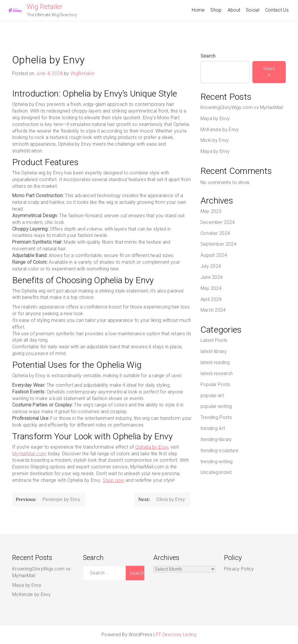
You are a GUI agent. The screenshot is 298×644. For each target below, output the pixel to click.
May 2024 (211, 288)
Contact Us (277, 10)
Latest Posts (214, 340)
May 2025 (211, 211)
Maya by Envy (215, 118)
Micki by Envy (215, 140)
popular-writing (216, 406)
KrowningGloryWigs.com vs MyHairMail (242, 107)
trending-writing (217, 462)
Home (198, 10)
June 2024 (212, 277)
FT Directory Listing (176, 635)
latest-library (214, 351)
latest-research (217, 373)
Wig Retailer (45, 7)
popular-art (212, 396)
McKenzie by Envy (220, 130)
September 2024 (218, 244)
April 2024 (211, 299)
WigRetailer (82, 73)
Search (208, 56)
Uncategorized (216, 472)
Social (253, 10)
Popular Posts (215, 385)
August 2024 (214, 255)
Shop (216, 10)
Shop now (113, 480)
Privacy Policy (239, 569)
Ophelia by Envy (152, 447)
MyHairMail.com (29, 454)
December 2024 (218, 222)
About (234, 10)
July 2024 (211, 266)
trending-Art (213, 428)
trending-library (216, 439)
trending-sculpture (219, 451)
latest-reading (215, 362)
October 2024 (215, 233)
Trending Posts (216, 417)
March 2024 (213, 310)
